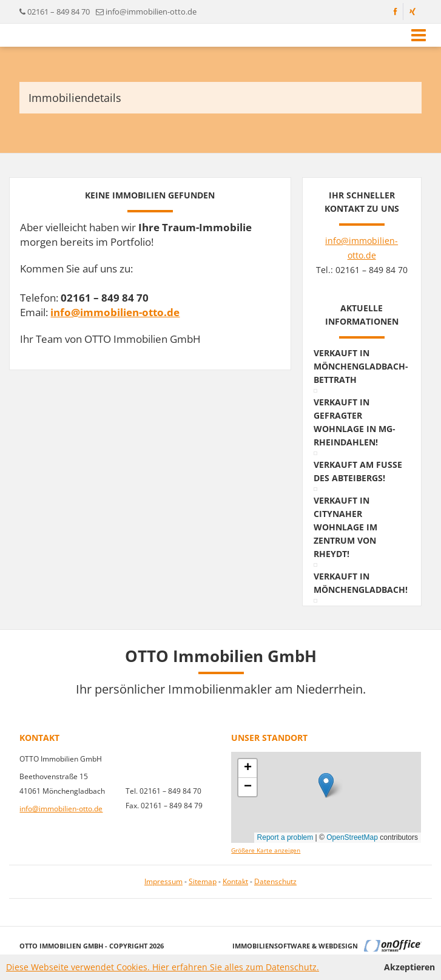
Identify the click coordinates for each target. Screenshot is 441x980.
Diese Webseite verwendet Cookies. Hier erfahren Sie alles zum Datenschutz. (163, 967)
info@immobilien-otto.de (151, 12)
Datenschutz (275, 881)
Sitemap (203, 881)
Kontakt (235, 881)
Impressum (163, 881)
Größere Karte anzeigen (266, 850)
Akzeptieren (409, 967)
